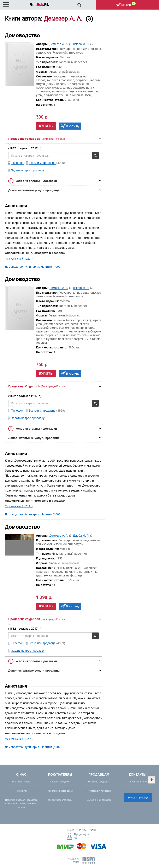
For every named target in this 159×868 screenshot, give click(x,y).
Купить (46, 126)
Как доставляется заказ (60, 800)
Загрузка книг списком (99, 800)
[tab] (54, 139)
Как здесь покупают (60, 782)
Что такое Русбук (21, 782)
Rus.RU (40, 5)
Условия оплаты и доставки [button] (36, 181)
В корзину (73, 126)
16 (75, 838)
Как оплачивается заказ (60, 791)
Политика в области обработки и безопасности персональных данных (21, 803)
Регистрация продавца (99, 791)
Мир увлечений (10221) (19, 259)
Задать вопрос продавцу (28, 170)
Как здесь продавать (99, 782)
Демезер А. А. (59, 44)
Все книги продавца (42, 163)
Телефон (17, 163)
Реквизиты (21, 791)
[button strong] (54, 139)
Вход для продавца (138, 798)
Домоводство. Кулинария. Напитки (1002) (33, 267)
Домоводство (22, 35)
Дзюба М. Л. (81, 44)
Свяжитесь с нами (138, 782)
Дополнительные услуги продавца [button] (34, 190)
